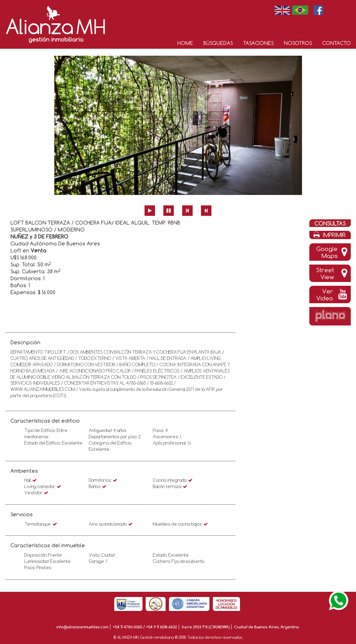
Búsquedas (218, 43)
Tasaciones (258, 43)
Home (185, 43)
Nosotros (298, 43)
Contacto (336, 43)
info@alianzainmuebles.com (82, 627)
